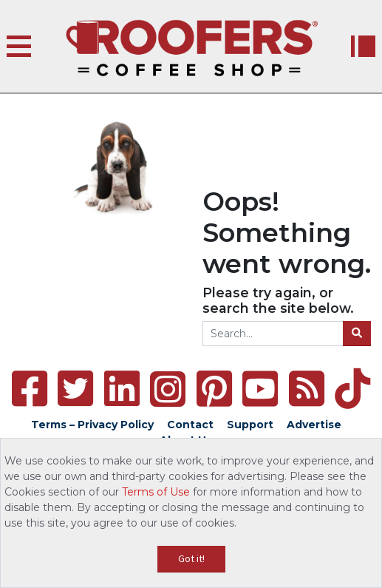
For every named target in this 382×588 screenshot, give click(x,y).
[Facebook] (30, 389)
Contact (190, 425)
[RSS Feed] (307, 389)
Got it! (191, 558)
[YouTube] (260, 389)
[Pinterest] (214, 389)
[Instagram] (168, 389)
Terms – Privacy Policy (92, 425)
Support (250, 425)
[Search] (357, 334)
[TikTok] (352, 389)
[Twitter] (75, 389)
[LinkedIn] (122, 389)
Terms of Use (156, 492)
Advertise (314, 425)
